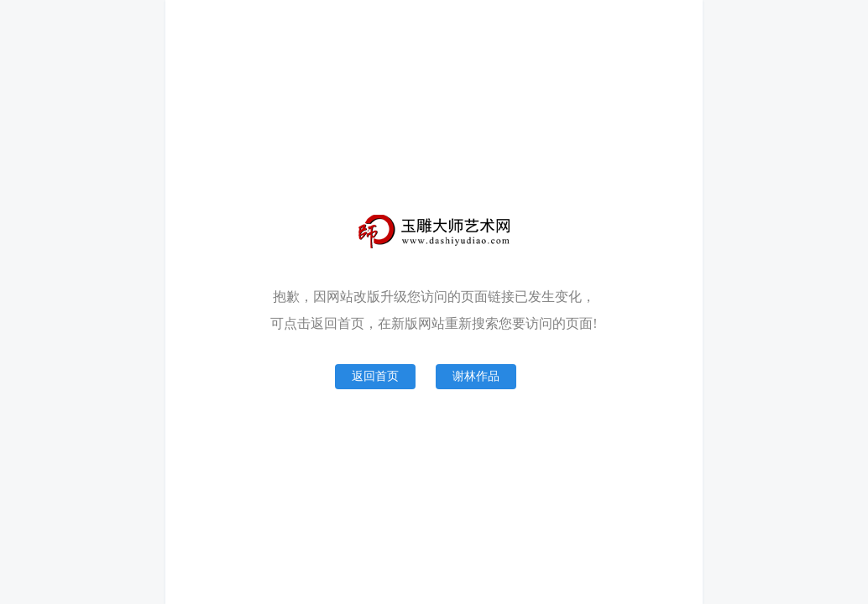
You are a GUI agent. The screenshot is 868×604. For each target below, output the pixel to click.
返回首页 (375, 376)
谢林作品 (476, 376)
